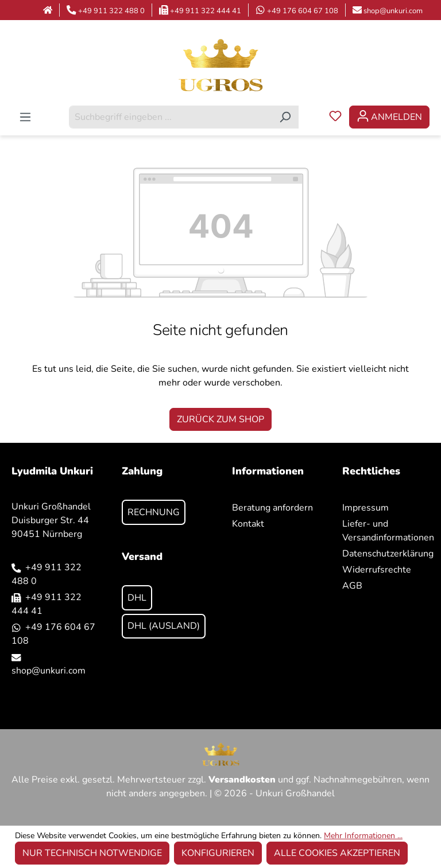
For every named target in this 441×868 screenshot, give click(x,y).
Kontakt (248, 524)
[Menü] (25, 117)
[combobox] (171, 117)
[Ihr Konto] (389, 117)
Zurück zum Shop (220, 419)
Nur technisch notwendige (92, 853)
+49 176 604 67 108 (303, 11)
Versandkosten (242, 780)
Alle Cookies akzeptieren (337, 853)
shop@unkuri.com (393, 11)
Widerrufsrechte (377, 570)
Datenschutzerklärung (388, 554)
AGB (352, 586)
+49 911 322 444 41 (206, 11)
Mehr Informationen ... (363, 836)
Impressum (365, 508)
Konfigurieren (218, 853)
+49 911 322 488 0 (111, 11)
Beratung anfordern (272, 508)
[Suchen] (285, 117)
